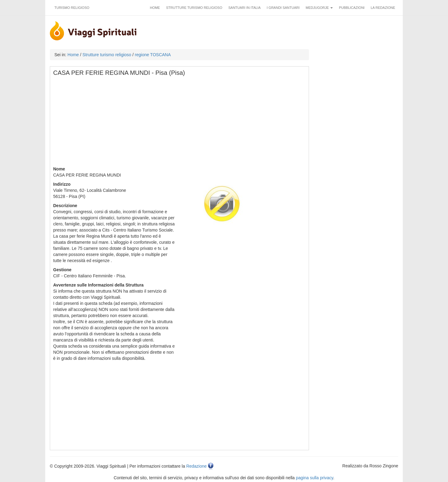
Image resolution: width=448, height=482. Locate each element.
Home (155, 8)
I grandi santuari (283, 8)
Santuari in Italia (244, 8)
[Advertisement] (180, 123)
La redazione (383, 8)
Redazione (196, 466)
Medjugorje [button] (319, 8)
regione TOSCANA (153, 55)
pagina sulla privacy (314, 478)
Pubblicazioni (352, 8)
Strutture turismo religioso (194, 8)
